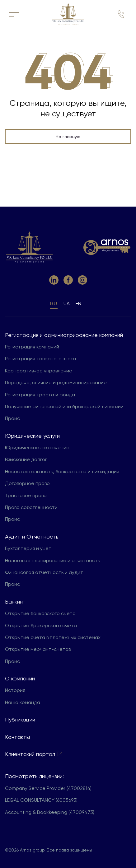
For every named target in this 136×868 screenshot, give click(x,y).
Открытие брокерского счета (41, 625)
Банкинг (15, 602)
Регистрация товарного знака (40, 359)
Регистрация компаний (32, 347)
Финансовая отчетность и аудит (44, 572)
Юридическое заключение (37, 448)
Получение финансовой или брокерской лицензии (64, 406)
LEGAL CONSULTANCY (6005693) (41, 800)
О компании (20, 678)
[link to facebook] (68, 280)
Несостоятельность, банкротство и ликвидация (62, 471)
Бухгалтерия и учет (28, 548)
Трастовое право (26, 495)
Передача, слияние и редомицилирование (56, 383)
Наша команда (23, 702)
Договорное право (27, 483)
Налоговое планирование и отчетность (52, 560)
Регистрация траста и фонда (40, 395)
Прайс (12, 418)
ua (67, 303)
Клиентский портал (34, 754)
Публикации (20, 719)
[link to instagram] (82, 280)
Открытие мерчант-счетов (38, 649)
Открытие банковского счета (40, 613)
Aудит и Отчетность (32, 537)
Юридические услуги (32, 436)
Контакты (17, 737)
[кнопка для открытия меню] (14, 14)
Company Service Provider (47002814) (48, 788)
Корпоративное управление (39, 371)
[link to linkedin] (54, 280)
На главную (68, 137)
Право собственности (31, 507)
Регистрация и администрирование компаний (64, 335)
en (78, 303)
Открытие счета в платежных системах (53, 637)
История (15, 690)
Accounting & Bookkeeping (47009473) (50, 812)
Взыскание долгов (26, 459)
